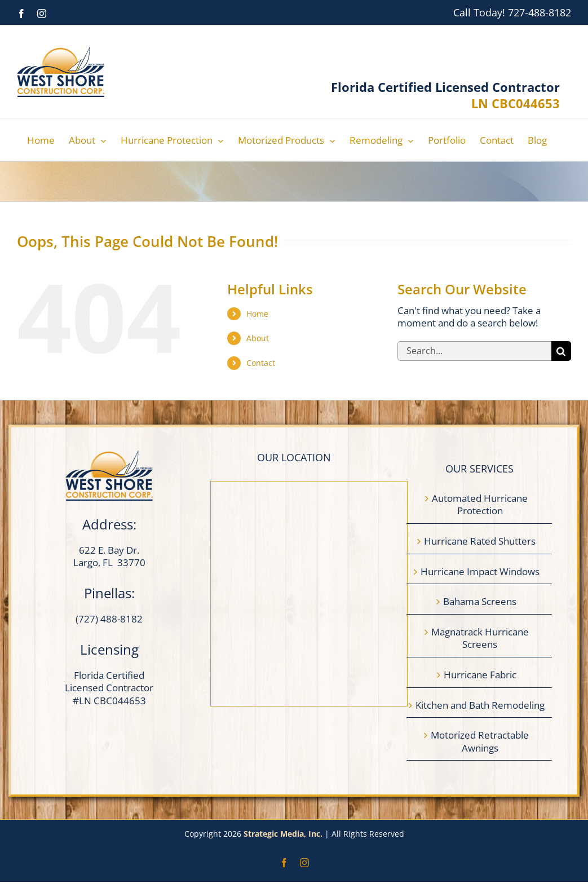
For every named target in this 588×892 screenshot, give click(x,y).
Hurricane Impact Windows (480, 572)
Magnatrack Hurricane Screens (480, 639)
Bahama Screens (480, 602)
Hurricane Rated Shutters (480, 541)
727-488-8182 (540, 12)
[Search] (561, 351)
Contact (261, 363)
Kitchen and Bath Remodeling (480, 705)
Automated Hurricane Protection (480, 505)
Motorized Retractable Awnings (480, 742)
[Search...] (474, 351)
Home (257, 314)
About (258, 338)
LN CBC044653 (516, 103)
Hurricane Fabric (480, 675)
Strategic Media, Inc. (284, 834)
